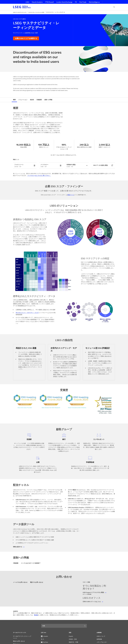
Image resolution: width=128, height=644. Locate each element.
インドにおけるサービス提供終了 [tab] (31, 563)
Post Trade (83, 2)
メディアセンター (102, 642)
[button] (22, 633)
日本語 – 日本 (73, 639)
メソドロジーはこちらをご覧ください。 (39, 176)
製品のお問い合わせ (19, 641)
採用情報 (99, 639)
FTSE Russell (50, 2)
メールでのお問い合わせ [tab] (20, 582)
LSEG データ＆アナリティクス (20, 12)
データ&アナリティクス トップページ (22, 637)
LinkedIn (44, 636)
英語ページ (71, 195)
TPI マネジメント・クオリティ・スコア (27, 313)
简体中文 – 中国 (73, 642)
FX (76, 2)
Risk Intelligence (94, 2)
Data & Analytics (37, 2)
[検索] (114, 7)
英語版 (36, 615)
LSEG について (101, 636)
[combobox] (62, 626)
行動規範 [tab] (16, 563)
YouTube (44, 642)
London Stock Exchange (64, 2)
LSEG (27, 2)
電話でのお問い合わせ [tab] (37, 582)
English (71, 636)
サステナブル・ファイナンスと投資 (36, 12)
